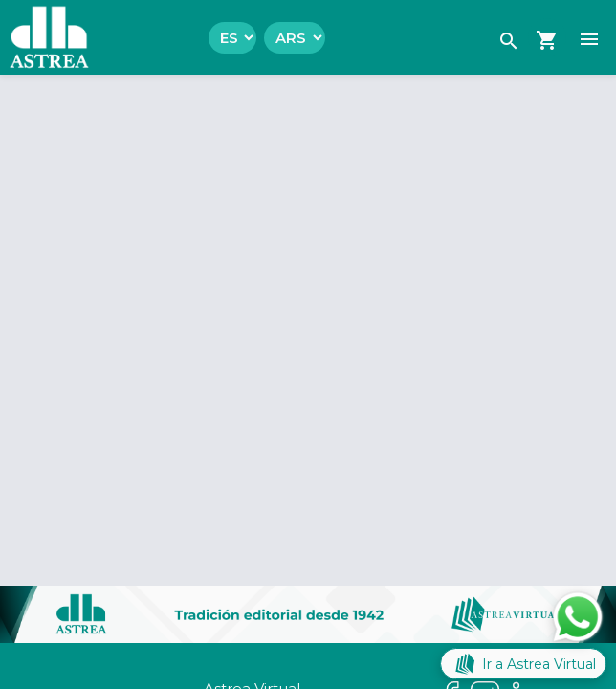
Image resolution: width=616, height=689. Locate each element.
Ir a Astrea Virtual (523, 664)
